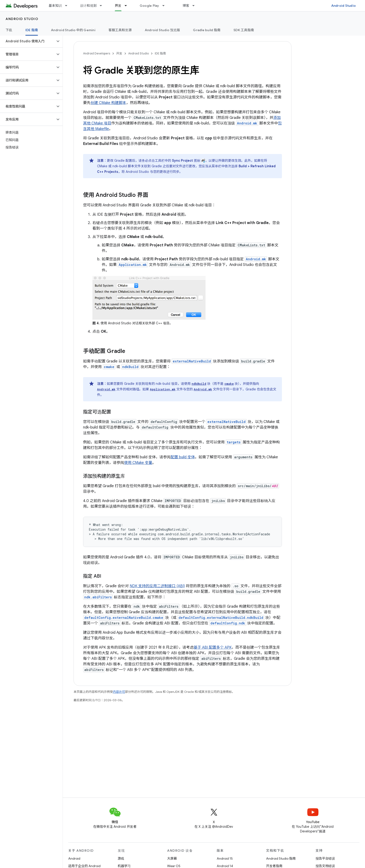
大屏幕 (172, 858)
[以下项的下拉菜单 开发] (128, 6)
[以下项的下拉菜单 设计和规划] (103, 6)
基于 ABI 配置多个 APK (213, 647)
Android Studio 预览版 (162, 30)
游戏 (121, 858)
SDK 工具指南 (244, 30)
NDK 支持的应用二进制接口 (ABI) (157, 586)
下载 (9, 30)
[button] (28, 41)
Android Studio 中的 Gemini (73, 30)
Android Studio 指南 (281, 858)
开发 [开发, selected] (118, 6)
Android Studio (344, 6)
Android (74, 858)
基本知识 (55, 6)
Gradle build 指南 (207, 30)
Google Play (149, 6)
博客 (186, 6)
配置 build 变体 (183, 457)
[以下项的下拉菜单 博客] (196, 6)
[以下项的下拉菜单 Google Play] (166, 6)
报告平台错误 (325, 858)
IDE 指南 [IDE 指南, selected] (32, 30)
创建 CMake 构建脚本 (108, 103)
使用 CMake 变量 (138, 463)
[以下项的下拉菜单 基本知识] (68, 6)
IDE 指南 (160, 53)
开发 (119, 53)
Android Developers (97, 53)
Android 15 (225, 858)
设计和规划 (88, 6)
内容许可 (119, 692)
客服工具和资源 (120, 30)
